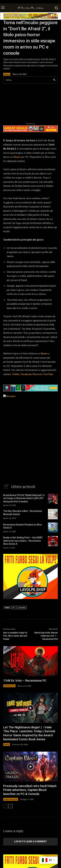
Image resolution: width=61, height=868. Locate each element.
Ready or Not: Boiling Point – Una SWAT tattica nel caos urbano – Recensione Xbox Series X (23, 541)
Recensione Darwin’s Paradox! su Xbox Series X (23, 526)
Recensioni (9, 686)
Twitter (16, 374)
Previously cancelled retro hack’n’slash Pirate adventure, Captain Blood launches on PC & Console (30, 790)
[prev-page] (5, 806)
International (11, 799)
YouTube (48, 374)
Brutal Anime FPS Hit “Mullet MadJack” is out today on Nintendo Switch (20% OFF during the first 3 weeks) (24, 498)
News (7, 74)
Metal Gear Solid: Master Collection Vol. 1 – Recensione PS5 (46, 636)
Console (22, 607)
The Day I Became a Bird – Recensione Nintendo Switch (23, 513)
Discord (37, 374)
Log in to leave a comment (30, 841)
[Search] (54, 80)
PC (14, 607)
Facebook (26, 374)
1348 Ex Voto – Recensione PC (25, 681)
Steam (17, 157)
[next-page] (10, 806)
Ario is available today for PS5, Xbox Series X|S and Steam (15, 636)
